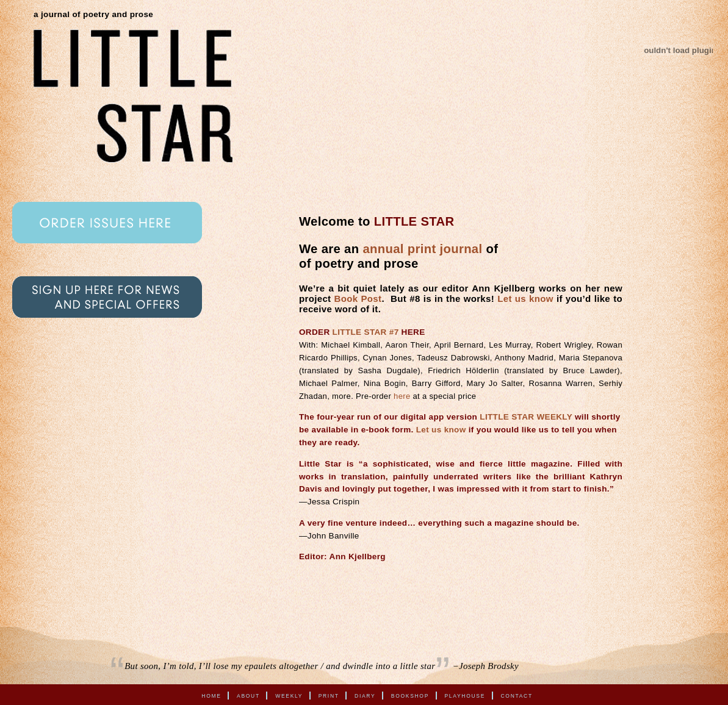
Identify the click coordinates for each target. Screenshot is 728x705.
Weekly (289, 695)
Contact (517, 695)
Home (211, 695)
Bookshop (410, 695)
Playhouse (465, 695)
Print (329, 695)
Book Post (358, 299)
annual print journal (422, 249)
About (248, 695)
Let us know (525, 299)
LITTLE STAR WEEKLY (526, 417)
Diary (365, 695)
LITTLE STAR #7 (366, 332)
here (402, 396)
